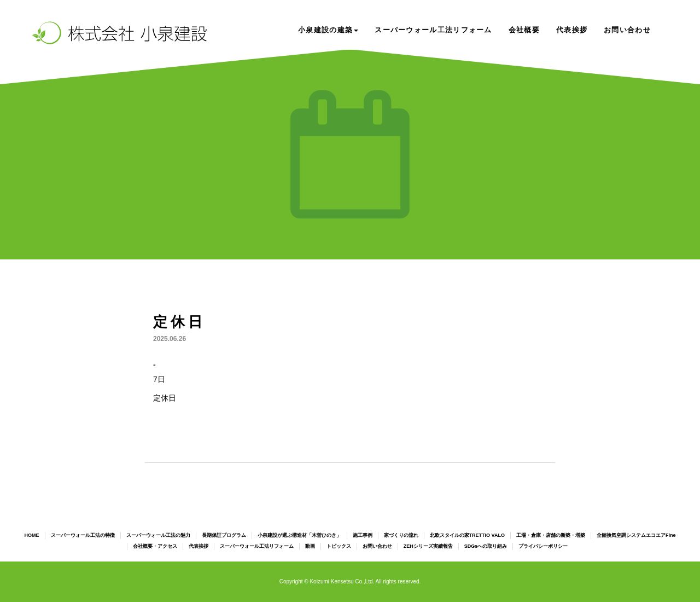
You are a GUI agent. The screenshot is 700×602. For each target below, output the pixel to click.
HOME (32, 535)
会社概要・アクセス (155, 546)
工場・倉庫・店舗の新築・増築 (551, 535)
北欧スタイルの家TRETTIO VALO (467, 535)
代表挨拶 (572, 30)
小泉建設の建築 (328, 30)
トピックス (339, 546)
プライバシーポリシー (543, 546)
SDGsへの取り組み (486, 546)
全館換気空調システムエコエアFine (636, 535)
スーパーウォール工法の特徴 (83, 535)
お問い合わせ (627, 30)
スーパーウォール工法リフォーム (433, 30)
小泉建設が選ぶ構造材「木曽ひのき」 (299, 535)
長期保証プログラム (224, 535)
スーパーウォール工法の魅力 (158, 535)
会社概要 (524, 30)
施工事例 (363, 535)
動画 (310, 546)
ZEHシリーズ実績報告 (428, 546)
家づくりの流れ (401, 535)
